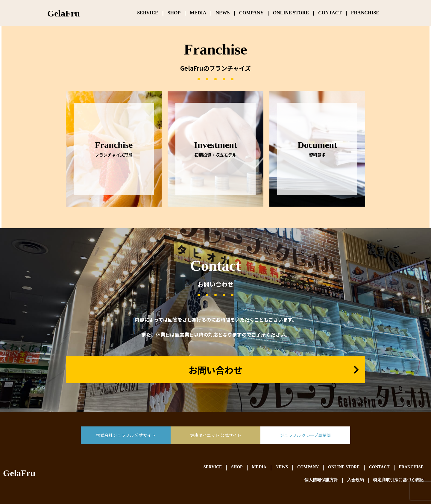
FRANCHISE (365, 13)
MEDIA (198, 13)
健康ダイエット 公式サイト (216, 435)
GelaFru (19, 474)
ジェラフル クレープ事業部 (305, 435)
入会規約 (356, 480)
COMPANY (251, 13)
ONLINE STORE (291, 13)
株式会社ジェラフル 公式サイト (126, 435)
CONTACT (330, 13)
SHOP (174, 13)
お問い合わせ (215, 370)
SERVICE (148, 13)
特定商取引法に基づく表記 (398, 480)
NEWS (223, 13)
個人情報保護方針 (321, 480)
